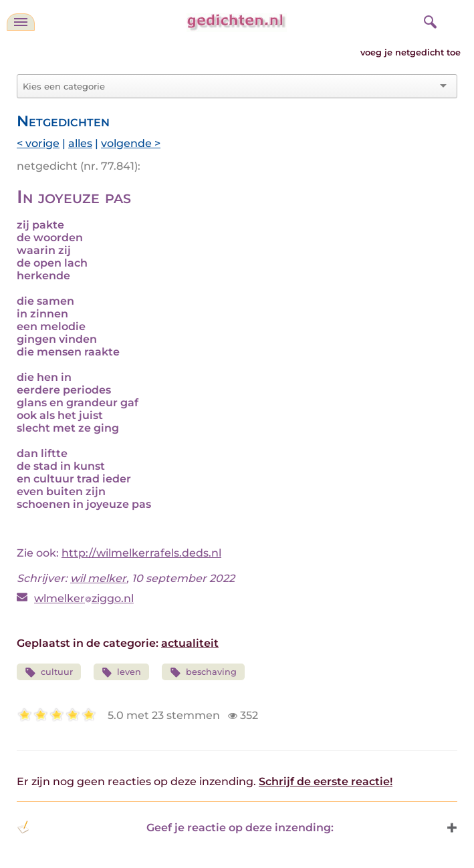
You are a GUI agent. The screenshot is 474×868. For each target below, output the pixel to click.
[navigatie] (21, 22)
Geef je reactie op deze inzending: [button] (175, 827)
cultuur (49, 673)
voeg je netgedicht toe (410, 52)
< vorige (38, 143)
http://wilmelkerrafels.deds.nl (141, 553)
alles (80, 143)
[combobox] (229, 86)
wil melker (98, 578)
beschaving (203, 673)
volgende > (131, 143)
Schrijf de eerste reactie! (326, 781)
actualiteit (190, 643)
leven (122, 673)
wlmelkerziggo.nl (84, 598)
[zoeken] (429, 20)
